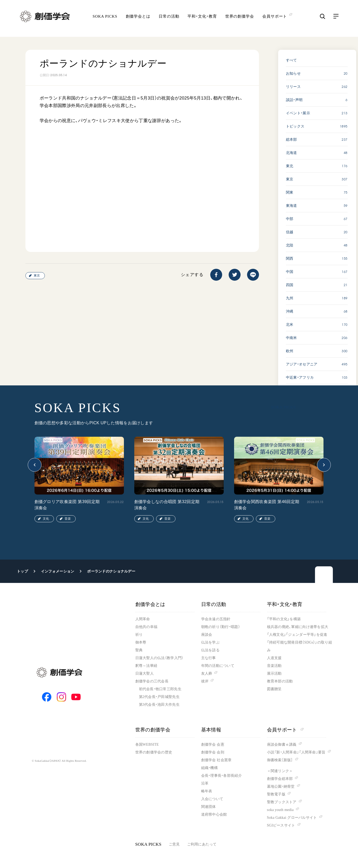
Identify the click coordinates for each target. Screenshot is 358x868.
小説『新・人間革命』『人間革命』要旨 (296, 752)
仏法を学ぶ (210, 642)
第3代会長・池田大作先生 (159, 705)
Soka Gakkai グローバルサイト (292, 818)
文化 (46, 519)
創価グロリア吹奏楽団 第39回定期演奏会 (67, 505)
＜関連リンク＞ (280, 771)
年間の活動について (218, 666)
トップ (22, 571)
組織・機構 (209, 768)
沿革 (205, 783)
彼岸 (205, 681)
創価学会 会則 (213, 752)
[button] (35, 465)
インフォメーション (58, 571)
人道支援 (274, 658)
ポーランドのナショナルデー (111, 571)
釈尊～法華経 (146, 666)
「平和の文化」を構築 (284, 619)
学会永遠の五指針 (216, 619)
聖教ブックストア (282, 802)
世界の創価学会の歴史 (154, 752)
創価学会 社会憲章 (216, 760)
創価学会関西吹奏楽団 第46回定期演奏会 (267, 505)
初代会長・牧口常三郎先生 (160, 689)
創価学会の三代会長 (152, 681)
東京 (37, 276)
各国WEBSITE (147, 744)
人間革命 (143, 619)
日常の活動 (169, 19)
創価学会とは (138, 19)
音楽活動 (274, 666)
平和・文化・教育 (202, 19)
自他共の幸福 (146, 627)
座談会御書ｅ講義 (282, 744)
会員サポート (285, 730)
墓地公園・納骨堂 (281, 786)
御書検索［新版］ (280, 760)
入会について (212, 799)
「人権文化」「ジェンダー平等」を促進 (297, 635)
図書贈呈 (274, 689)
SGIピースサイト (281, 825)
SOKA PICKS (105, 19)
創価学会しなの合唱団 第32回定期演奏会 (167, 505)
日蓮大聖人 (145, 673)
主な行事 (209, 658)
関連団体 (209, 807)
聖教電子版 (276, 794)
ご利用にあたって (202, 844)
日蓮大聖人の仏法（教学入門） (159, 658)
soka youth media (280, 810)
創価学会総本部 (280, 779)
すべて (292, 60)
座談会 (207, 635)
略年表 (207, 791)
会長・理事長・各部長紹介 (222, 776)
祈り (139, 635)
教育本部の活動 (280, 681)
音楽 (68, 519)
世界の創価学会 (240, 19)
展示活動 (274, 673)
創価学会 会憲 (213, 744)
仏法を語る (210, 650)
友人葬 (207, 673)
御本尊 (141, 642)
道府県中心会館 (214, 814)
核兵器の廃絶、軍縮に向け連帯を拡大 (298, 627)
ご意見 (174, 844)
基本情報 (211, 730)
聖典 (139, 650)
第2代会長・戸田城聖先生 (159, 697)
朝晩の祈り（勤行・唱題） (221, 627)
